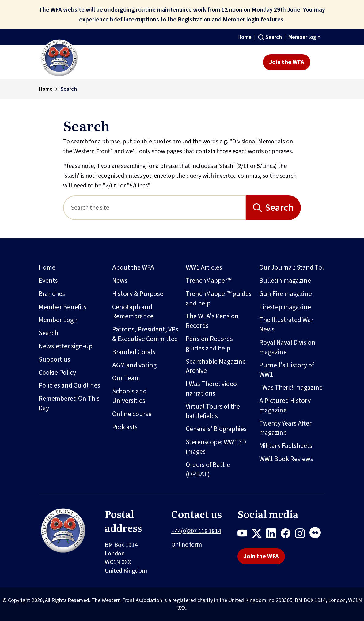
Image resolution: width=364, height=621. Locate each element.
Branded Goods (134, 352)
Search (274, 37)
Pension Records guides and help (209, 344)
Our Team (126, 378)
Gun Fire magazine (286, 294)
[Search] (155, 208)
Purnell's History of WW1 (286, 370)
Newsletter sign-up (66, 346)
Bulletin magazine (285, 281)
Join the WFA (287, 62)
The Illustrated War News (286, 325)
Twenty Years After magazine (285, 428)
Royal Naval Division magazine (287, 347)
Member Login (59, 320)
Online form (187, 545)
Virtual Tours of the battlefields (213, 411)
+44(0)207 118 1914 (196, 531)
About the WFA (133, 267)
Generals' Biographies (216, 429)
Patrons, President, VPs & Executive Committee (145, 334)
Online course (132, 414)
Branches (52, 294)
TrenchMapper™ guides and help (219, 299)
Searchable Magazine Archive (216, 366)
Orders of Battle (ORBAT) (208, 470)
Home (245, 37)
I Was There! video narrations (211, 389)
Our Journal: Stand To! (292, 267)
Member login (304, 37)
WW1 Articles (204, 267)
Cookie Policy (57, 373)
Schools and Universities (129, 396)
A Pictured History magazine (285, 405)
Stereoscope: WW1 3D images (216, 447)
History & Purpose (138, 294)
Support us (54, 359)
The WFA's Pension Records (212, 321)
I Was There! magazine (291, 388)
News (120, 281)
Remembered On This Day (69, 403)
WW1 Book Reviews (286, 459)
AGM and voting (134, 365)
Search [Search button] (279, 208)
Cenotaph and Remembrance (133, 312)
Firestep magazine (285, 307)
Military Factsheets (286, 446)
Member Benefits (63, 307)
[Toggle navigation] (320, 62)
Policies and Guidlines (69, 385)
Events (48, 281)
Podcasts (125, 427)
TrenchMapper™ (209, 281)
